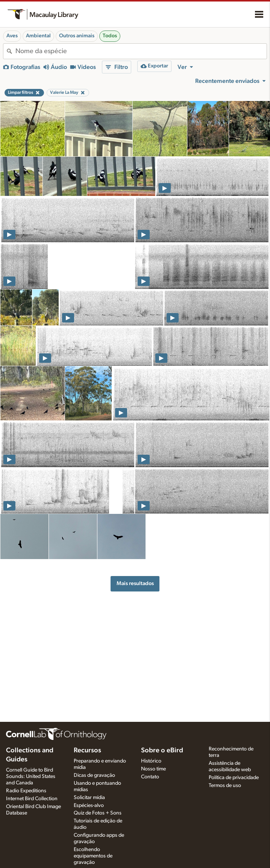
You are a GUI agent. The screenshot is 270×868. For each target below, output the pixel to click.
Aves (12, 36)
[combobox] (141, 51)
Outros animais (77, 36)
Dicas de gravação (94, 775)
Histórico (151, 761)
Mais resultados (135, 583)
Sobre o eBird (162, 750)
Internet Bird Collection (32, 799)
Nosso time (153, 769)
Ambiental (38, 36)
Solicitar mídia (89, 798)
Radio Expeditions (26, 791)
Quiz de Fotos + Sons (98, 813)
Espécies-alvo (89, 805)
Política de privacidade (234, 778)
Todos (110, 36)
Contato (150, 777)
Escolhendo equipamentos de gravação (93, 856)
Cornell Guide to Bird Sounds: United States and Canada (31, 776)
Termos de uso (225, 785)
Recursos (87, 750)
